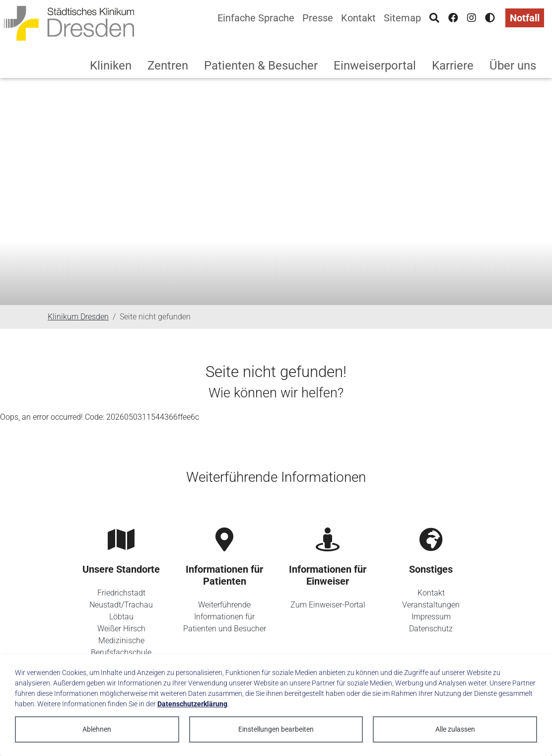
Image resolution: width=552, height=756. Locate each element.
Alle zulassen (455, 729)
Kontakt (358, 18)
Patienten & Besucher (261, 66)
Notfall (525, 18)
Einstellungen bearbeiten (276, 729)
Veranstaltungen (431, 605)
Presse (318, 18)
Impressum (431, 617)
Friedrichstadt (121, 593)
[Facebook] (453, 18)
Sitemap (402, 18)
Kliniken (111, 66)
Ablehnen (97, 729)
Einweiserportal (375, 66)
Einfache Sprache (256, 18)
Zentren (168, 66)
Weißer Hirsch (121, 629)
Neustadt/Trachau (121, 605)
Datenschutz (431, 629)
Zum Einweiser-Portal (328, 605)
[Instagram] (472, 18)
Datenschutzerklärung (192, 704)
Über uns (513, 66)
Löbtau (121, 617)
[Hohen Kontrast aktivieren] (490, 18)
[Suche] (434, 18)
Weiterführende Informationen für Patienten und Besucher (225, 617)
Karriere (453, 66)
